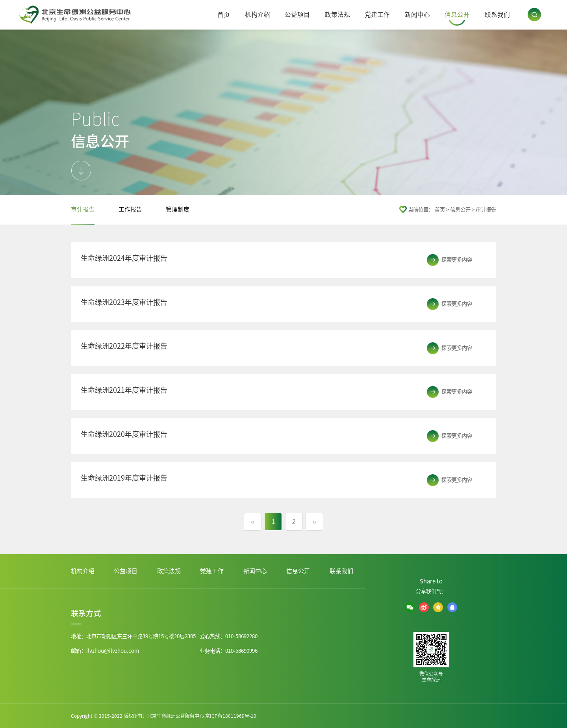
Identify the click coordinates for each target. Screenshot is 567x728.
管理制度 (178, 209)
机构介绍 (258, 15)
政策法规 (337, 15)
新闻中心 (417, 15)
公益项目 (297, 15)
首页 (224, 15)
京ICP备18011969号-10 (231, 716)
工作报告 (130, 209)
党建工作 (377, 15)
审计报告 (83, 209)
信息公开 (457, 15)
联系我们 (497, 15)
